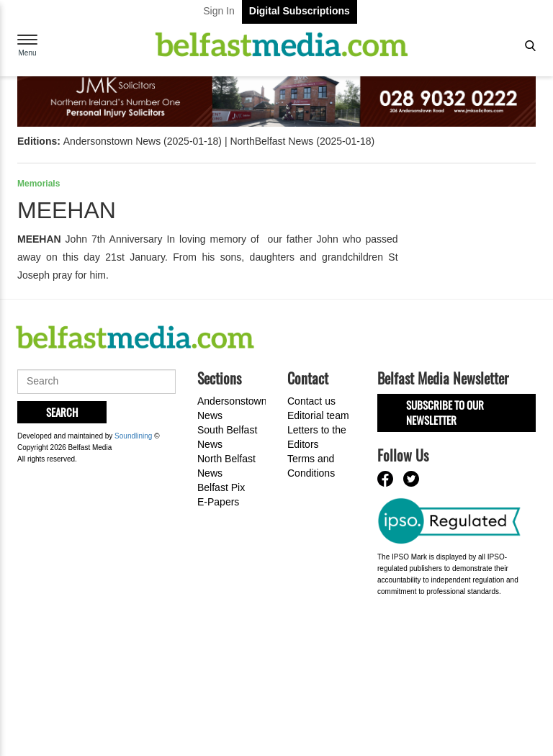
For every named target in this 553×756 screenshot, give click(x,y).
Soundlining (133, 436)
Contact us (311, 401)
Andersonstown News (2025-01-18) (143, 141)
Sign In (219, 11)
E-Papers (218, 502)
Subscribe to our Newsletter (445, 412)
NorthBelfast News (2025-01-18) (302, 141)
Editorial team (318, 415)
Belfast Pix (221, 487)
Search (62, 412)
